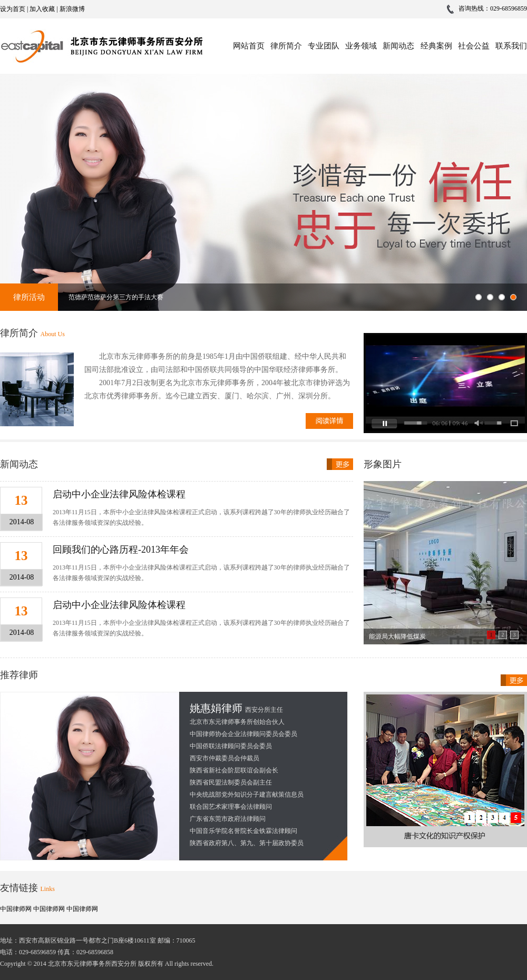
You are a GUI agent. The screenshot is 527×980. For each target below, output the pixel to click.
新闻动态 (398, 46)
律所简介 (286, 46)
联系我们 (511, 46)
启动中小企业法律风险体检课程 (119, 494)
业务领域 (361, 46)
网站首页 (249, 46)
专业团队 (324, 46)
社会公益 (474, 46)
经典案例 (436, 46)
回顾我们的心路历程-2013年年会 (121, 550)
